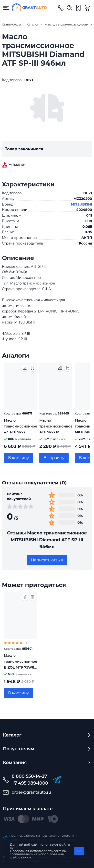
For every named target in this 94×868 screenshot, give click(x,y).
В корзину (19, 458)
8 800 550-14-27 (29, 776)
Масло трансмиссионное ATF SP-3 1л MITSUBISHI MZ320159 (56, 432)
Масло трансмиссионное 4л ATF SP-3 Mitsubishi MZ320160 (21, 432)
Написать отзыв (47, 560)
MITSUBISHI (81, 204)
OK (79, 851)
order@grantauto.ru (31, 792)
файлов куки (21, 857)
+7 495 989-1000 (30, 783)
